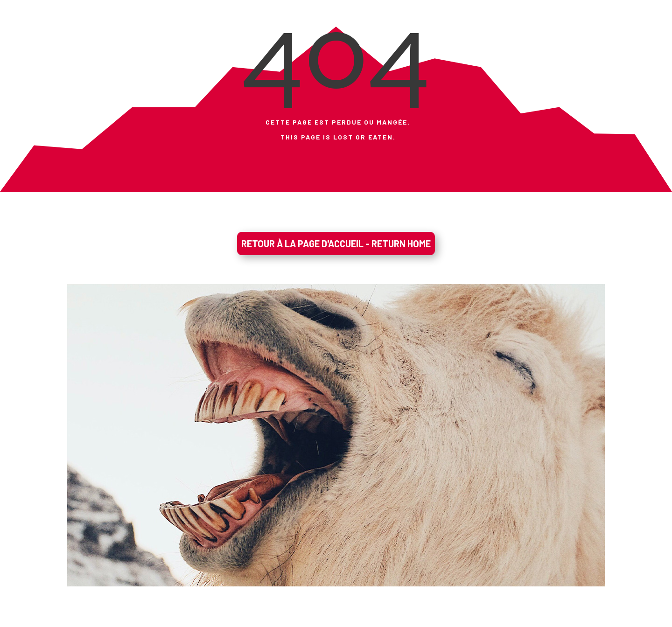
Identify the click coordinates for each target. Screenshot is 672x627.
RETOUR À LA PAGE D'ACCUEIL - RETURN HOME (336, 244)
